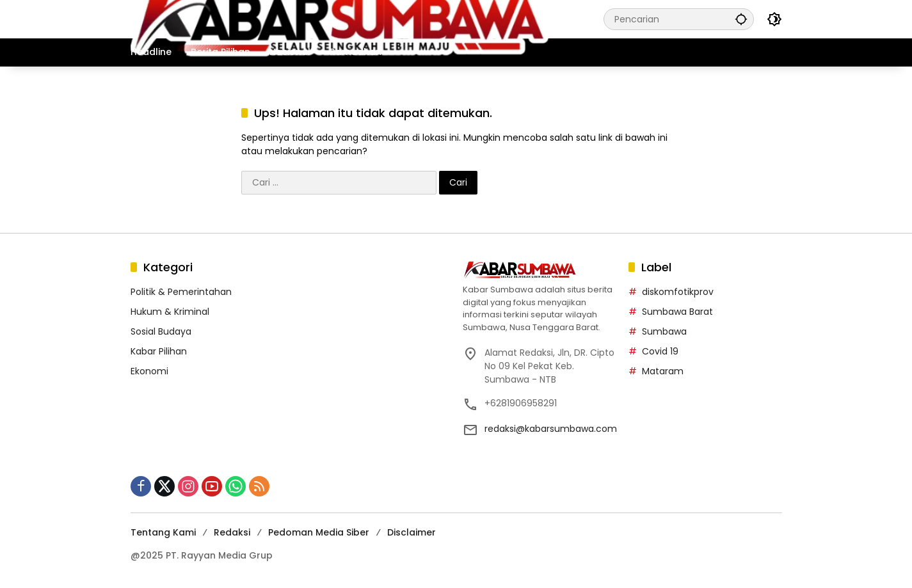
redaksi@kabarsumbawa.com (551, 429)
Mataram (663, 371)
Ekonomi (149, 371)
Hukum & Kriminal (170, 312)
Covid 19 (660, 351)
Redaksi (232, 532)
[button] (741, 19)
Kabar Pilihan (159, 351)
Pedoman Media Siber (319, 532)
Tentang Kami (163, 532)
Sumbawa (664, 331)
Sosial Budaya (161, 331)
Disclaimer (412, 532)
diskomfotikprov (678, 292)
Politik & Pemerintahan (181, 292)
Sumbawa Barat (677, 312)
